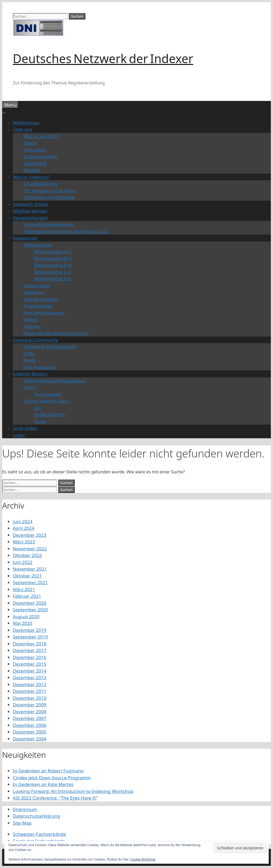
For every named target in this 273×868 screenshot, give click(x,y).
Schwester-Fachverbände (50, 347)
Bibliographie (38, 245)
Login (19, 435)
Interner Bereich (30, 374)
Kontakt (32, 170)
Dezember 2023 (30, 535)
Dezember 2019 (30, 630)
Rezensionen (37, 286)
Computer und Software (49, 197)
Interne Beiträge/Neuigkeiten (55, 381)
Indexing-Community (35, 340)
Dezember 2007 (30, 718)
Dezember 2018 (30, 644)
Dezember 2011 (30, 691)
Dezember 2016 (30, 657)
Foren (30, 387)
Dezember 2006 (30, 725)
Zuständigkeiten (41, 156)
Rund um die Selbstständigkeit (56, 333)
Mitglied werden (30, 211)
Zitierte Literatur (41, 299)
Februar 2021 (27, 596)
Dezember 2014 (30, 671)
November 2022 (30, 549)
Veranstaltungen (30, 218)
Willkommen (26, 123)
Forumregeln (48, 394)
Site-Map (22, 823)
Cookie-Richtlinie (143, 859)
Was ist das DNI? (41, 136)
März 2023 (24, 542)
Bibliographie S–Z (53, 279)
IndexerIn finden (31, 204)
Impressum (25, 809)
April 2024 (23, 528)
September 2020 (30, 610)
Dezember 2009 (30, 705)
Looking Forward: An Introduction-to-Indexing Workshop (73, 791)
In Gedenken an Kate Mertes (43, 784)
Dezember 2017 (30, 650)
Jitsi (38, 408)
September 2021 (30, 582)
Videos (31, 319)
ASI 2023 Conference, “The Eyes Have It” (55, 798)
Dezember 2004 (30, 739)
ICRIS (29, 353)
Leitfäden (33, 292)
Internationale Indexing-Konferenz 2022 (66, 231)
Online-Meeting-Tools (46, 401)
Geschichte (35, 163)
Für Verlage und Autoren (50, 191)
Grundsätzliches (41, 184)
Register (32, 326)
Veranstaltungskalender (49, 224)
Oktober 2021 (27, 576)
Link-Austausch (40, 367)
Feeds (30, 360)
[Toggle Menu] (4, 113)
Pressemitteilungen (44, 313)
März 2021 (24, 589)
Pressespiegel (38, 306)
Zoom (40, 421)
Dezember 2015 (30, 664)
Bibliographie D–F (53, 258)
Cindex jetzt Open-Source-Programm (52, 778)
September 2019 (30, 637)
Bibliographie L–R (53, 272)
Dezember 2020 (30, 603)
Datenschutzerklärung (37, 816)
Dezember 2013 (30, 677)
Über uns (23, 129)
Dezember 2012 (30, 684)
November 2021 (30, 569)
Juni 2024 (23, 521)
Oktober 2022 (27, 555)
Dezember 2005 (30, 732)
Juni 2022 (23, 562)
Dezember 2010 (30, 698)
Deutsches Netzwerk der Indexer (103, 58)
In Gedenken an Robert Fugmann (48, 771)
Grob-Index (25, 428)
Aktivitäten (35, 150)
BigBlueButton (50, 414)
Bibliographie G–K (53, 265)
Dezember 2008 (30, 712)
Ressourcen (25, 238)
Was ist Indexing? (31, 177)
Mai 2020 (23, 623)
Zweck (30, 143)
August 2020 (26, 617)
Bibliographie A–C (53, 251)
